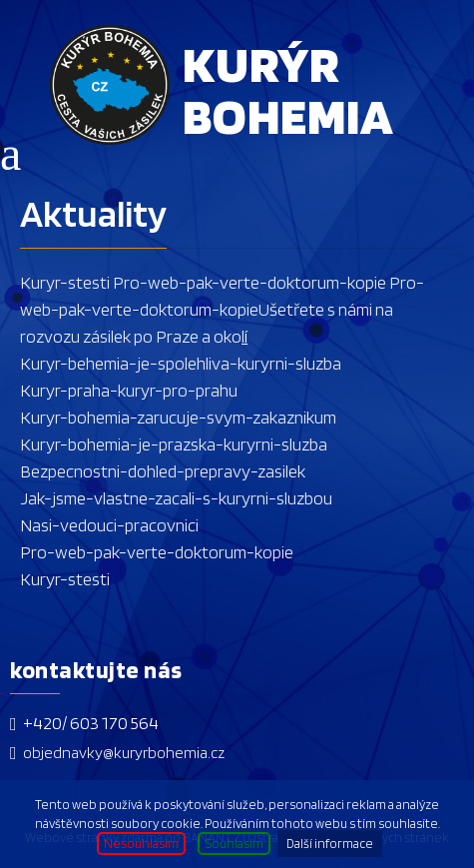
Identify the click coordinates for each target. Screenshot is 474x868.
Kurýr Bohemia (288, 88)
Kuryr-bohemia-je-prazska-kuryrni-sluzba (174, 444)
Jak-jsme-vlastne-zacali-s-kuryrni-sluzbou (176, 498)
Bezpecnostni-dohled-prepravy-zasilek (163, 471)
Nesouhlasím (141, 844)
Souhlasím (234, 844)
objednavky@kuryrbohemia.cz (124, 753)
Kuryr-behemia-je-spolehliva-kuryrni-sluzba (181, 363)
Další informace (330, 844)
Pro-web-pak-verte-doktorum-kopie (248, 282)
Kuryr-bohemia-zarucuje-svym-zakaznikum (178, 417)
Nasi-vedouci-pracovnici (109, 525)
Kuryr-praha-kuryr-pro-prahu (129, 390)
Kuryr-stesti (65, 282)
